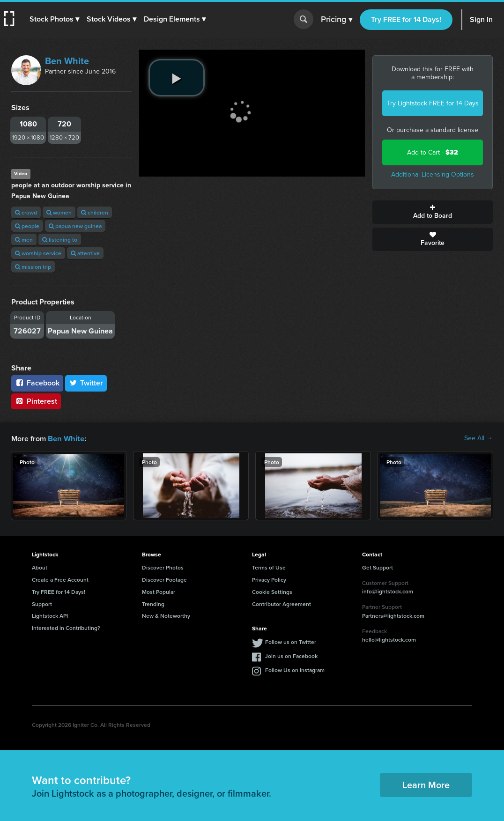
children (95, 212)
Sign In (481, 19)
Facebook (37, 383)
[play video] (177, 78)
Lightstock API (50, 615)
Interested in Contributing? (66, 627)
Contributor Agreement (282, 603)
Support (42, 603)
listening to (60, 240)
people (27, 226)
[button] (55, 19)
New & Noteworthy (166, 615)
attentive (85, 253)
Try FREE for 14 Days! (406, 19)
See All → (478, 438)
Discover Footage (164, 579)
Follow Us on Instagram (295, 669)
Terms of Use (269, 567)
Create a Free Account (60, 579)
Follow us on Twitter (291, 641)
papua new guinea (75, 226)
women (59, 212)
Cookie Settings (272, 591)
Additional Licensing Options (433, 174)
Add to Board (433, 212)
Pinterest (36, 401)
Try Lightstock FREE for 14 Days (433, 103)
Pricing (337, 20)
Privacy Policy (269, 579)
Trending (153, 603)
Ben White (67, 61)
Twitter (86, 383)
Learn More (426, 784)
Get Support (378, 567)
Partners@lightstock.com (393, 615)
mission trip (33, 267)
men (24, 240)
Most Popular (159, 591)
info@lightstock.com (388, 591)
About (40, 567)
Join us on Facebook (291, 655)
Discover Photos (163, 567)
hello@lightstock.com (389, 639)
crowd (26, 212)
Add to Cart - (433, 152)
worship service (38, 253)
